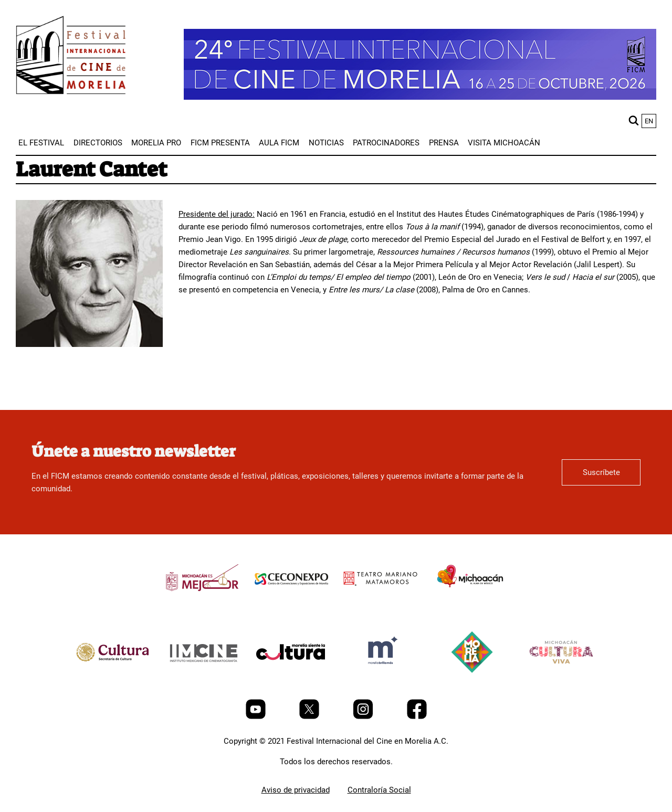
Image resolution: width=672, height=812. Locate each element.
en (649, 121)
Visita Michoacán (504, 143)
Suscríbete (601, 472)
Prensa (444, 143)
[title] (202, 603)
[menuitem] (41, 143)
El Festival (41, 143)
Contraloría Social (379, 790)
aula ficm (279, 143)
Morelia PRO (156, 143)
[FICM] (71, 57)
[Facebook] (417, 716)
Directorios (98, 143)
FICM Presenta (220, 143)
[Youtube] (257, 716)
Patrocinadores (386, 143)
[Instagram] (364, 716)
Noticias (326, 143)
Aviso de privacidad (296, 790)
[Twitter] (310, 716)
